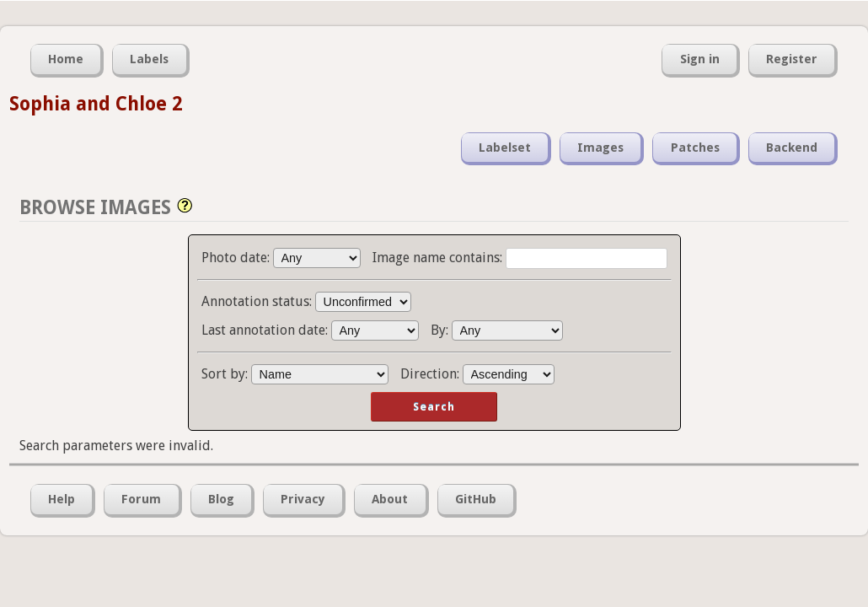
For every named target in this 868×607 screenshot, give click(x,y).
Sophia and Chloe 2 (96, 104)
